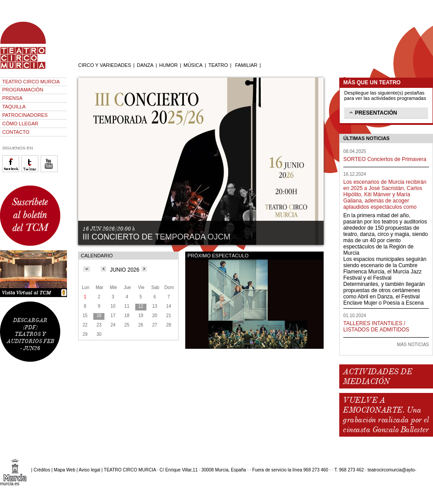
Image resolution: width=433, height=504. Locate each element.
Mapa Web (65, 470)
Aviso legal (89, 470)
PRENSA (12, 98)
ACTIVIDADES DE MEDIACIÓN (377, 376)
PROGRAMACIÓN (23, 90)
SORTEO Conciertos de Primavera (385, 159)
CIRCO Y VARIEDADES (105, 65)
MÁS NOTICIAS (413, 345)
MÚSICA (193, 65)
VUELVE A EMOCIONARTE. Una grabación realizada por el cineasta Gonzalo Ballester (386, 415)
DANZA (145, 65)
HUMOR (169, 65)
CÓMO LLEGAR (20, 124)
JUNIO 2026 (125, 270)
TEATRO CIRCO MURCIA (31, 82)
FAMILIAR (246, 65)
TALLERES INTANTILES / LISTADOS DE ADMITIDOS (376, 326)
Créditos (42, 470)
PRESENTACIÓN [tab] (372, 112)
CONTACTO (16, 132)
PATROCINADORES (25, 115)
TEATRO (218, 65)
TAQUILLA (14, 107)
